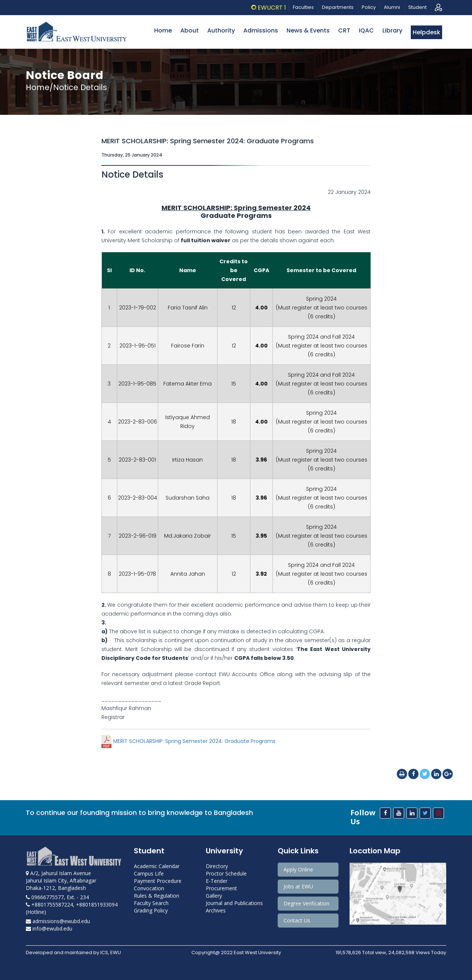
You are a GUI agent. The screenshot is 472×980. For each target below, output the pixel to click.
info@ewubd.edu (49, 928)
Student (417, 7)
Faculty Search (151, 903)
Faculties (303, 7)
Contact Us (297, 920)
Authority (221, 30)
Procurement (221, 888)
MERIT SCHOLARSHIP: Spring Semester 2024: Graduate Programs (188, 741)
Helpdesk (426, 32)
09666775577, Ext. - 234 (57, 897)
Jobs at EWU (298, 886)
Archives (216, 910)
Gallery (214, 896)
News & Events (308, 30)
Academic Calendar (157, 866)
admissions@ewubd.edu (58, 921)
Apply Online (298, 869)
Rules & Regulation (157, 896)
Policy (369, 7)
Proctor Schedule (226, 873)
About (190, 30)
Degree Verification (306, 903)
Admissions (261, 30)
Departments (338, 7)
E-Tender (217, 881)
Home (163, 30)
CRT (344, 30)
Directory (217, 866)
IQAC (366, 30)
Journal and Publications (234, 903)
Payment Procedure (158, 881)
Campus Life (149, 873)
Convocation (149, 888)
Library (392, 30)
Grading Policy (151, 910)
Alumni (392, 7)
